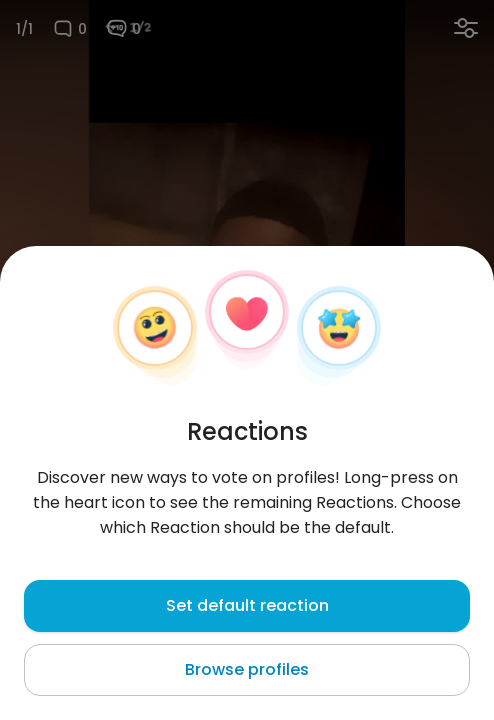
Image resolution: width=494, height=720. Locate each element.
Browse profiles (247, 669)
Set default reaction (247, 605)
